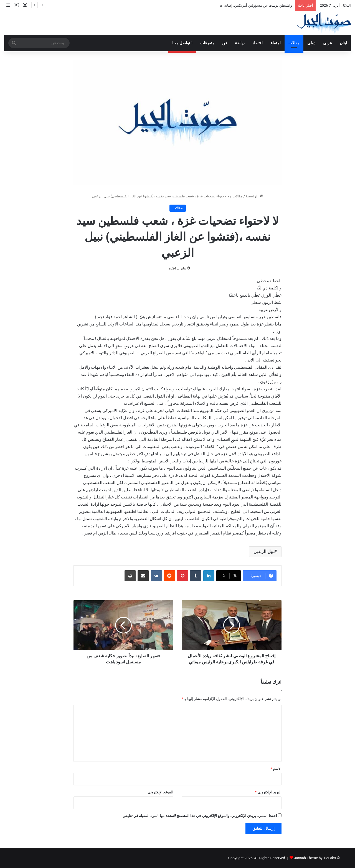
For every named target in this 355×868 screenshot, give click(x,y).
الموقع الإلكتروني (160, 792)
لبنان (343, 43)
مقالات (294, 43)
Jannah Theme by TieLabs (315, 858)
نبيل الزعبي (264, 552)
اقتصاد (258, 43)
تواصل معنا (182, 43)
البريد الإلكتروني (268, 792)
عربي (328, 43)
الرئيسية (254, 196)
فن (225, 43)
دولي (311, 43)
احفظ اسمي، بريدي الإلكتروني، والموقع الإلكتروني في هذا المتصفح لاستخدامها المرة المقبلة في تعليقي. (199, 816)
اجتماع (276, 43)
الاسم (276, 769)
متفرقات (207, 43)
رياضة (240, 43)
